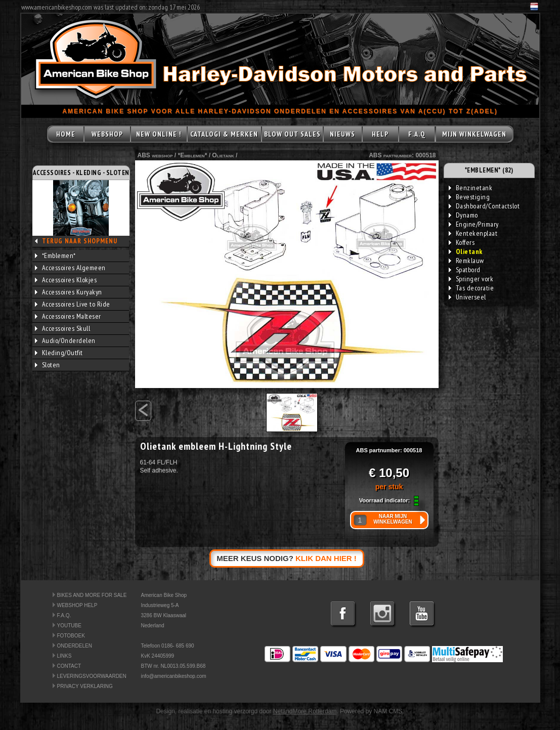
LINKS (64, 656)
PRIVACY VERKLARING (85, 686)
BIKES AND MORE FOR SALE (92, 595)
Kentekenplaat (473, 233)
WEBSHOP (107, 134)
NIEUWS (342, 134)
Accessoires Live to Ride (73, 304)
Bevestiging (469, 197)
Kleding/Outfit (59, 353)
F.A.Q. (64, 615)
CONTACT (69, 666)
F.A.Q (417, 134)
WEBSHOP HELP (77, 605)
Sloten (48, 365)
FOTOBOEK (71, 636)
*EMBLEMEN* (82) (489, 170)
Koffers (462, 242)
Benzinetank (471, 188)
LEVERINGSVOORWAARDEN (92, 676)
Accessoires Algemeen (70, 268)
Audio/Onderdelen (65, 340)
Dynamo (463, 215)
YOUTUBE (69, 626)
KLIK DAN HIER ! (326, 558)
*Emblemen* (55, 255)
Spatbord (465, 270)
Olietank (223, 155)
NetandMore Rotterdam (305, 711)
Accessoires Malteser (68, 316)
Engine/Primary (474, 224)
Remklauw (466, 261)
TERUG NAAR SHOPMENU (80, 241)
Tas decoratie (471, 288)
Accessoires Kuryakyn (69, 292)
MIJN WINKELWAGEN (474, 134)
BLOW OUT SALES (292, 134)
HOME (66, 134)
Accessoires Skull (63, 328)
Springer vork (471, 279)
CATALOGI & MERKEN (224, 134)
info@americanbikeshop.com (174, 676)
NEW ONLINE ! (159, 134)
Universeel (467, 297)
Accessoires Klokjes (66, 280)
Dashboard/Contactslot (484, 206)
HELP (380, 134)
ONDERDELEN (75, 646)
